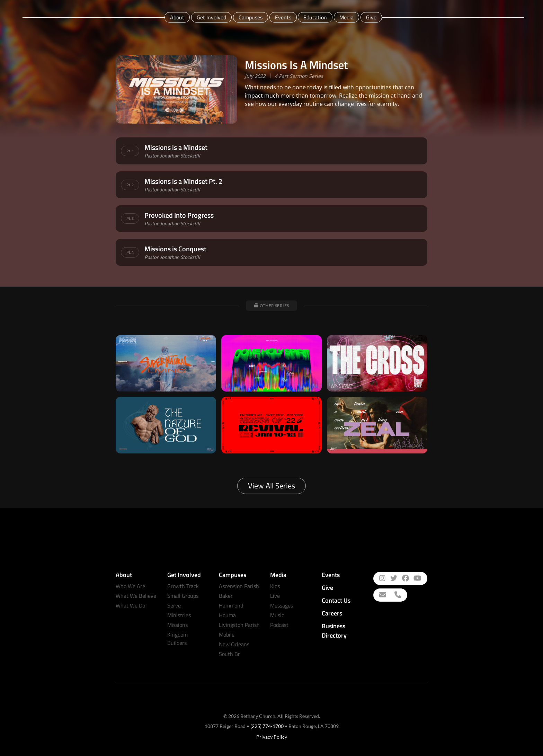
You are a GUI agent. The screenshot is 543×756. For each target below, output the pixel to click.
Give (371, 17)
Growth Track (183, 586)
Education (315, 17)
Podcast (279, 625)
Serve (174, 605)
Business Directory (334, 631)
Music (277, 615)
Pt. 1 (130, 151)
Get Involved (211, 17)
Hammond (231, 605)
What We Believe (136, 596)
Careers (332, 613)
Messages (282, 605)
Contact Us (336, 600)
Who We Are (130, 586)
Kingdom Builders (177, 639)
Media (346, 17)
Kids (275, 586)
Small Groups (183, 596)
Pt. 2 (130, 185)
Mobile (227, 634)
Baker (226, 596)
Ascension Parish (239, 586)
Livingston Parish (239, 625)
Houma (227, 615)
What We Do (130, 605)
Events (283, 17)
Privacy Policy (272, 737)
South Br (229, 654)
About (177, 17)
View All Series (271, 486)
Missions (177, 625)
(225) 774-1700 (267, 726)
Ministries (179, 615)
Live (275, 596)
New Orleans (234, 644)
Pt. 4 (130, 252)
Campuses (251, 17)
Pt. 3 (130, 218)
